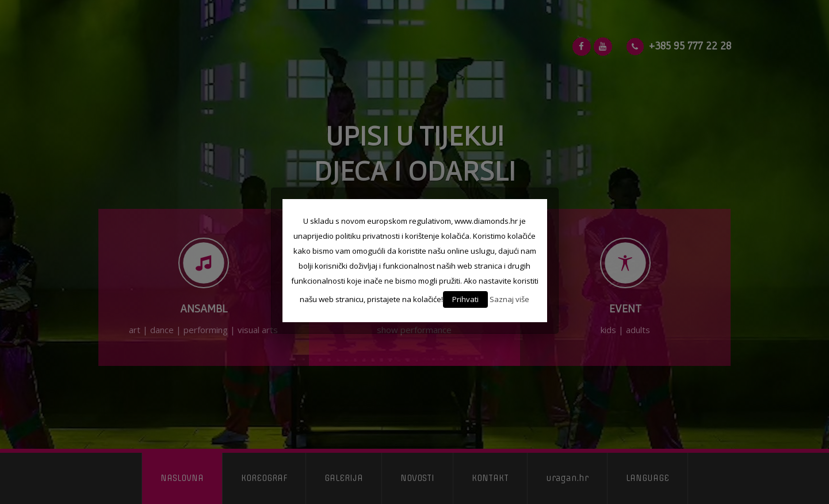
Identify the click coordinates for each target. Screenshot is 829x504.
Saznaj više (509, 299)
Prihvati (465, 299)
